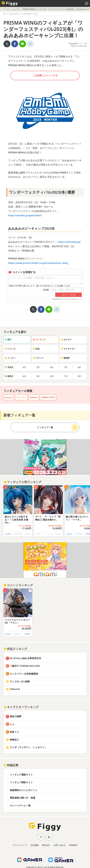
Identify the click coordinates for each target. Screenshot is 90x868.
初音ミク (14, 732)
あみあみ (9, 397)
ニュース (16, 9)
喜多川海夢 (16, 716)
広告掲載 (34, 845)
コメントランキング (18, 585)
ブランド (38, 358)
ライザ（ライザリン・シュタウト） (28, 747)
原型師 (65, 358)
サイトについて (20, 845)
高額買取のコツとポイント (24, 790)
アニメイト (21, 397)
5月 (38, 367)
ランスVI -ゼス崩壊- (20, 681)
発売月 (9, 376)
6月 (52, 367)
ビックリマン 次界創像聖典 (24, 674)
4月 (24, 367)
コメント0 (83, 43)
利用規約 (73, 845)
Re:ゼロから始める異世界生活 (25, 658)
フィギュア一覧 (45, 427)
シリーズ (10, 349)
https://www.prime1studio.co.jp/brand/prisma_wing (39, 263)
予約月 (9, 367)
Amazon (34, 397)
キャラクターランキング (21, 707)
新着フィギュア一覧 (19, 415)
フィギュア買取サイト (21, 782)
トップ (6, 9)
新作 (8, 340)
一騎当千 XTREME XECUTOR (25, 666)
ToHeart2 (15, 689)
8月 (79, 367)
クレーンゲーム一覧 (20, 805)
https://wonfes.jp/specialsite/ (25, 215)
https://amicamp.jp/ (70, 242)
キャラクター (68, 349)
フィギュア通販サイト (21, 775)
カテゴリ (66, 340)
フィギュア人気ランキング (22, 482)
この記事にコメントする (45, 75)
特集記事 (11, 765)
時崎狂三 (14, 740)
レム (12, 724)
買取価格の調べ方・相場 (22, 798)
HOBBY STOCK (48, 397)
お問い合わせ (60, 845)
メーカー (10, 358)
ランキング (39, 340)
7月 (66, 367)
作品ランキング (15, 649)
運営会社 (46, 845)
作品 (36, 349)
